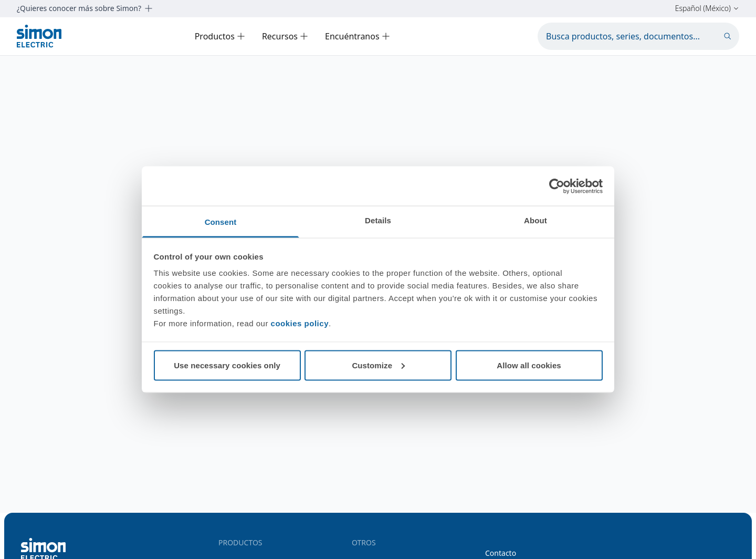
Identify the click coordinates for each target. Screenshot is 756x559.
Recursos (285, 36)
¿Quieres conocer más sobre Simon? (85, 8)
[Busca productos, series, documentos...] (638, 36)
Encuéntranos (358, 36)
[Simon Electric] (39, 36)
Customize (378, 365)
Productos (220, 36)
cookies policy (300, 323)
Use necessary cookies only (227, 365)
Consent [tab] (221, 222)
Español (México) (707, 8)
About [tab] (535, 220)
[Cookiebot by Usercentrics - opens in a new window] (557, 186)
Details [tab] (378, 220)
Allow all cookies (529, 365)
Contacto (501, 553)
